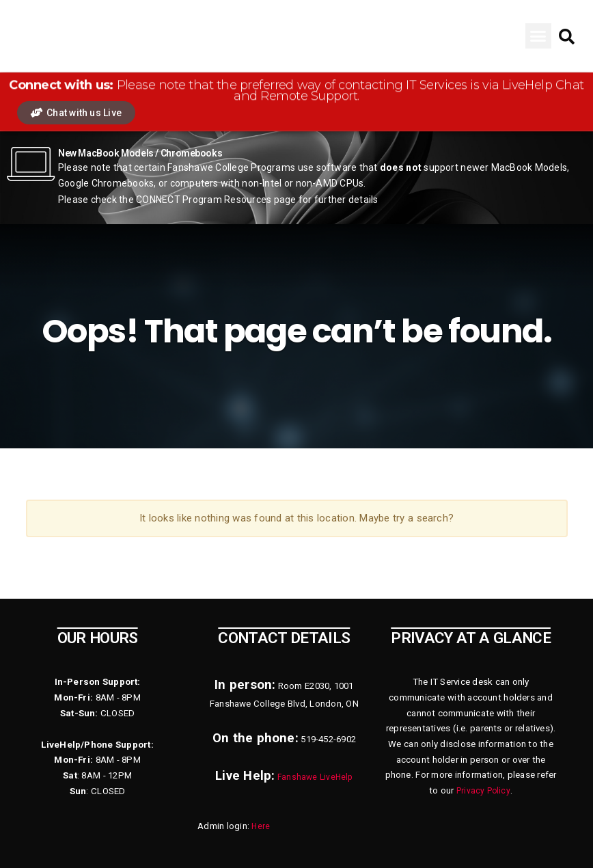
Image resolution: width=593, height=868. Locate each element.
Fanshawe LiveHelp (315, 777)
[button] (538, 36)
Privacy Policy (483, 790)
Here (261, 826)
